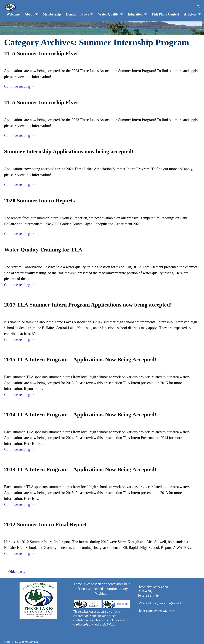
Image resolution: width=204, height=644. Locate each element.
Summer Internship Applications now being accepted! (69, 151)
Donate (71, 14)
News (85, 14)
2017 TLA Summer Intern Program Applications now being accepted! (88, 305)
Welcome (13, 14)
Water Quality (108, 14)
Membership (52, 14)
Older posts (15, 572)
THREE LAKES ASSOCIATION (25, 642)
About (29, 14)
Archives (190, 14)
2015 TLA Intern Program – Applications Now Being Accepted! (80, 359)
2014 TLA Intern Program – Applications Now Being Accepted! (80, 415)
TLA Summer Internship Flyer (41, 53)
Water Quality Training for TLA (43, 250)
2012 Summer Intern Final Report (45, 524)
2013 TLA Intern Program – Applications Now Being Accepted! (80, 469)
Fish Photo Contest (165, 14)
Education (135, 14)
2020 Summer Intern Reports (39, 201)
